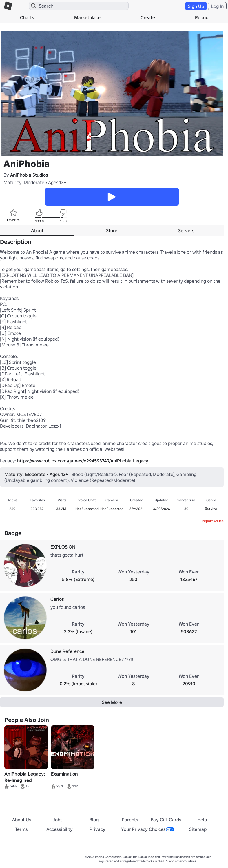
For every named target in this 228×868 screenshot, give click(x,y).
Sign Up (196, 6)
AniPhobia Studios (29, 175)
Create (148, 17)
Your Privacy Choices (148, 829)
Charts (27, 17)
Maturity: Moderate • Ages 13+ (35, 182)
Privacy (97, 829)
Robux (201, 17)
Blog (94, 820)
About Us (22, 820)
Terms (21, 829)
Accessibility (60, 829)
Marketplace (87, 17)
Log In (217, 6)
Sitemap (198, 829)
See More (112, 702)
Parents (130, 820)
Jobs (58, 820)
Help (202, 820)
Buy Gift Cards (166, 820)
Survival (211, 508)
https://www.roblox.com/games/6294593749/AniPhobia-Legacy (83, 461)
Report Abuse (213, 521)
